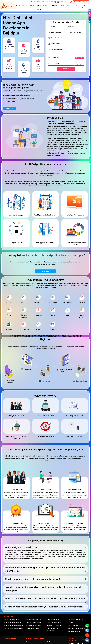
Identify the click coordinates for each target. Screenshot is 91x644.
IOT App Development (54, 619)
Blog (77, 5)
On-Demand (51, 642)
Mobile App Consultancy (54, 625)
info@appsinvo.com (41, 2)
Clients (61, 5)
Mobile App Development (12, 619)
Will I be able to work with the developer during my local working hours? (45, 599)
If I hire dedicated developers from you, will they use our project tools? (44, 607)
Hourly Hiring (10, 101)
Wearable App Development (77, 628)
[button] (87, 640)
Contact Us (84, 7)
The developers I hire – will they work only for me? (33, 579)
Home (18, 5)
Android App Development (12, 622)
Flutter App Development (33, 622)
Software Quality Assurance (77, 619)
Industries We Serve (42, 7)
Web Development (74, 631)
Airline (27, 642)
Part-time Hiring (28, 99)
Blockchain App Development (13, 628)
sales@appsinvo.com (59, 2)
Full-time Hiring (11, 99)
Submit (66, 69)
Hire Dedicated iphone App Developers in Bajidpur (52, 255)
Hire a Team (68, 7)
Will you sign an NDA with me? (22, 547)
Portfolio (25, 5)
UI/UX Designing (73, 625)
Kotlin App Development (54, 622)
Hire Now (10, 108)
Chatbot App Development (34, 619)
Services (32, 5)
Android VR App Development (13, 625)
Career (55, 5)
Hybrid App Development (33, 625)
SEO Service (72, 622)
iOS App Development (32, 628)
